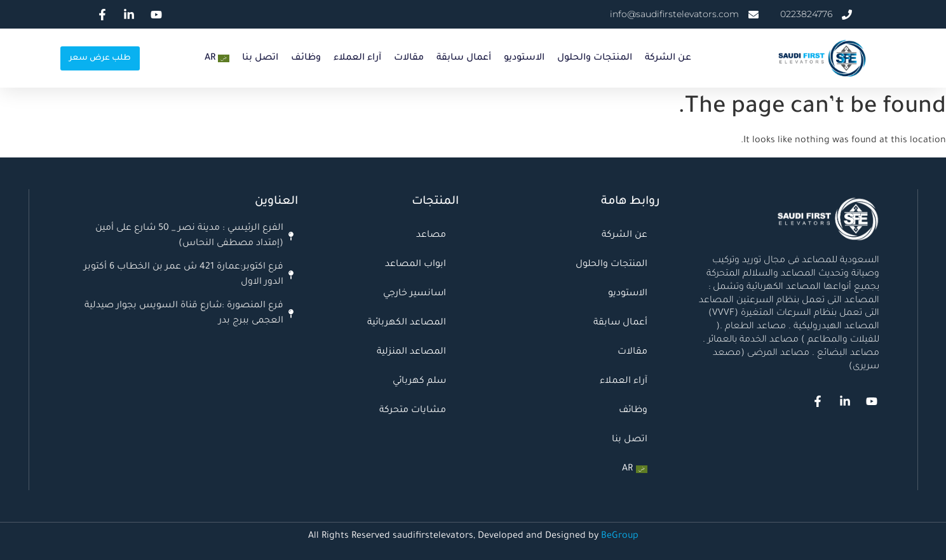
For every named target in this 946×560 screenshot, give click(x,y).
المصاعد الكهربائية (407, 323)
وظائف (306, 58)
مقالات (409, 58)
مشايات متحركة (413, 411)
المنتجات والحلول (595, 58)
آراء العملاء (357, 58)
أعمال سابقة (464, 58)
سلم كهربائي (419, 382)
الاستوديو (524, 58)
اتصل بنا (260, 58)
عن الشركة (668, 58)
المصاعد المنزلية (411, 352)
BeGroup (620, 537)
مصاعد (431, 236)
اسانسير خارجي (415, 294)
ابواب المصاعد (416, 265)
